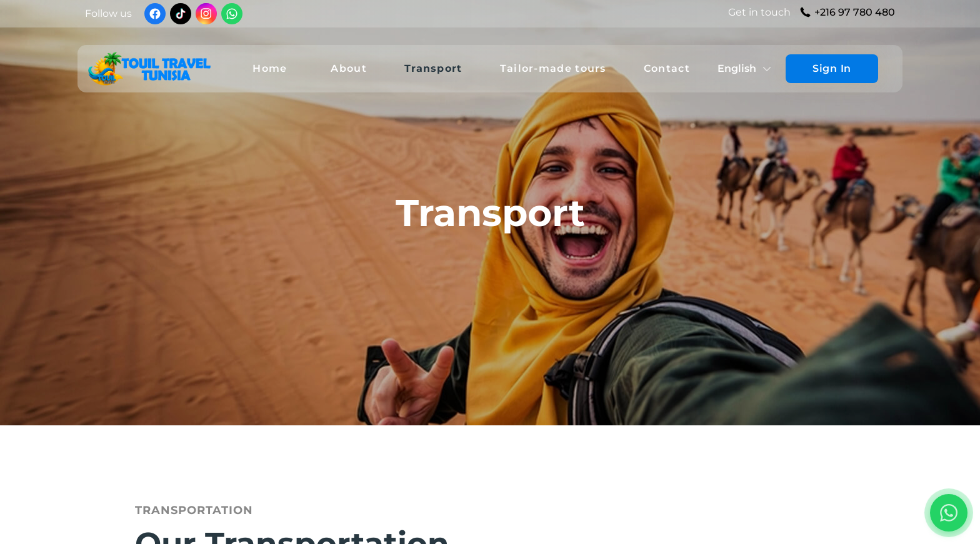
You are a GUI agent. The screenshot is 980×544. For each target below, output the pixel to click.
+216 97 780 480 (855, 12)
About (349, 68)
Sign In (832, 68)
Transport (433, 68)
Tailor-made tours (553, 68)
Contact (667, 68)
